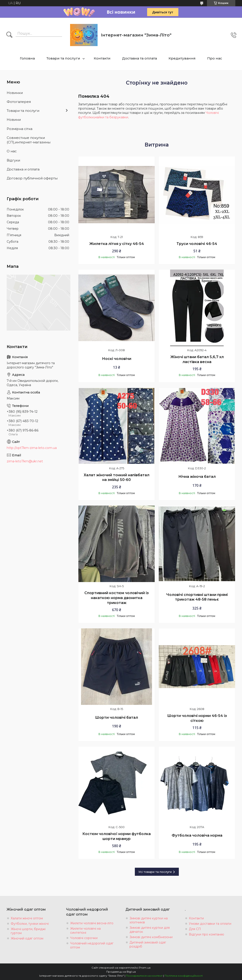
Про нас (215, 58)
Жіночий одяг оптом (27, 938)
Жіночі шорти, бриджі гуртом (28, 931)
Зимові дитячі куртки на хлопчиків (149, 920)
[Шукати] (9, 35)
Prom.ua (145, 968)
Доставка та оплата (140, 58)
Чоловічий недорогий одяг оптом (92, 945)
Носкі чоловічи (117, 359)
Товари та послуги (63, 58)
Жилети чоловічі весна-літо (92, 923)
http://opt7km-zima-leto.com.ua (32, 448)
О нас (12, 151)
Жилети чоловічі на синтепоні (85, 931)
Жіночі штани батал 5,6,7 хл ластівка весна (197, 359)
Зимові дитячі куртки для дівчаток (150, 930)
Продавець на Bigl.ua (121, 972)
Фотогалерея (19, 102)
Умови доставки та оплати (210, 924)
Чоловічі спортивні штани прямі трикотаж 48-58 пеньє (197, 597)
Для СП (195, 929)
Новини (14, 120)
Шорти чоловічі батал (117, 717)
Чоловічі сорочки (84, 938)
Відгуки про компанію (207, 934)
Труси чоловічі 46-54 (197, 244)
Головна (27, 58)
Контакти (102, 58)
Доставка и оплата (23, 169)
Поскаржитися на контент (144, 976)
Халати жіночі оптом (27, 918)
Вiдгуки (13, 160)
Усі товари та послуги (155, 872)
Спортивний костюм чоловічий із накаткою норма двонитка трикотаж (117, 598)
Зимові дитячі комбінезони (151, 937)
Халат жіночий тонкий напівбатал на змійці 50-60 (117, 477)
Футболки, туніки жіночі (30, 924)
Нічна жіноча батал (197, 477)
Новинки (15, 93)
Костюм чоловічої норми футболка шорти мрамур (117, 836)
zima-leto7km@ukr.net (25, 461)
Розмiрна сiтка (20, 129)
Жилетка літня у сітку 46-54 (117, 244)
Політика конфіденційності (184, 976)
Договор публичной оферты (32, 178)
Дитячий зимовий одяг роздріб (148, 944)
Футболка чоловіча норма (197, 835)
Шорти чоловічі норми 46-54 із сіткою (197, 718)
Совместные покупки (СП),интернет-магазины (29, 140)
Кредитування (182, 58)
